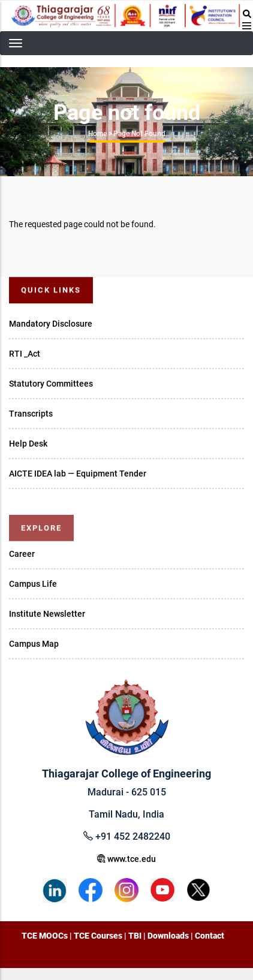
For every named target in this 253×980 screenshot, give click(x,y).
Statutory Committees (51, 384)
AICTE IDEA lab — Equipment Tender (78, 474)
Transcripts (31, 414)
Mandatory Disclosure (51, 324)
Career (22, 554)
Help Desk (28, 444)
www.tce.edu (126, 859)
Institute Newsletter (47, 614)
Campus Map (34, 644)
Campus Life (33, 584)
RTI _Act (25, 354)
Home (97, 134)
